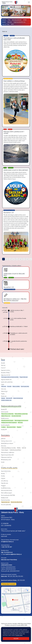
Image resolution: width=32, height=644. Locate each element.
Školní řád (3, 365)
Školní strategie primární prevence (21, 420)
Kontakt (3, 462)
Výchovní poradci (5, 412)
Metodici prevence (5, 418)
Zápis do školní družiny (6, 471)
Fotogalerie (19, 427)
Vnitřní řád (24, 448)
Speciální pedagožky (5, 425)
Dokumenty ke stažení (11, 427)
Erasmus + (3, 368)
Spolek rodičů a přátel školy (7, 382)
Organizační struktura (6, 370)
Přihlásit (29, 624)
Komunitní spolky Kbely (6, 505)
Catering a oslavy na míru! (6, 441)
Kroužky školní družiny (6, 488)
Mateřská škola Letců (6, 502)
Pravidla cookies (19, 635)
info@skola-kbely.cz (7, 542)
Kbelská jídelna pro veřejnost (7, 443)
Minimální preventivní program (7, 420)
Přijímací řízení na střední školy (7, 414)
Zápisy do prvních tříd (6, 375)
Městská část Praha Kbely (9, 560)
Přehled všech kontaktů (9, 584)
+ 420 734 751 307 (7, 547)
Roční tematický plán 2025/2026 (8, 495)
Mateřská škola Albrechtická (16, 502)
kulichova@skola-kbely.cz (14, 554)
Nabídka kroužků (5, 498)
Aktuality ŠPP (4, 409)
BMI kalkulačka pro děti (6, 460)
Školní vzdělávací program (7, 493)
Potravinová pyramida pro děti (7, 455)
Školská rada (4, 396)
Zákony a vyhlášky (16, 386)
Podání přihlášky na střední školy (21, 414)
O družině (3, 478)
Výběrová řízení (4, 391)
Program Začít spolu (24, 377)
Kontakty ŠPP (4, 430)
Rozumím (16, 639)
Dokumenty (4, 386)
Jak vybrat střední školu (16, 416)
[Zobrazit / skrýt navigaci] (29, 2)
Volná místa (4, 389)
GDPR (26, 625)
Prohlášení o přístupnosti (11, 625)
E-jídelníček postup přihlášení (15, 450)
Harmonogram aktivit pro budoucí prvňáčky (10, 377)
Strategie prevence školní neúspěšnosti (9, 423)
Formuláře (9, 386)
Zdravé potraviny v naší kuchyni (8, 452)
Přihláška (19, 448)
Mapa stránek (24, 624)
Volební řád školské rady (18, 398)
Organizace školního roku (6, 380)
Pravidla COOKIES (20, 625)
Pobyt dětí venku (5, 483)
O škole (3, 384)
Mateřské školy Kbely (5, 500)
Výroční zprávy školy (25, 386)
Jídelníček (3, 439)
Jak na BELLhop (5, 481)
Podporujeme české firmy (6, 457)
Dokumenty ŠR (9, 398)
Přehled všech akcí (17, 349)
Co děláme (4, 427)
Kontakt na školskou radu (6, 400)
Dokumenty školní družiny (7, 490)
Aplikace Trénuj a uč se (6, 416)
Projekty (3, 394)
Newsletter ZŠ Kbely (5, 373)
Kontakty (3, 476)
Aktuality (3, 363)
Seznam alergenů (5, 450)
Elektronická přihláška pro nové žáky (9, 448)
